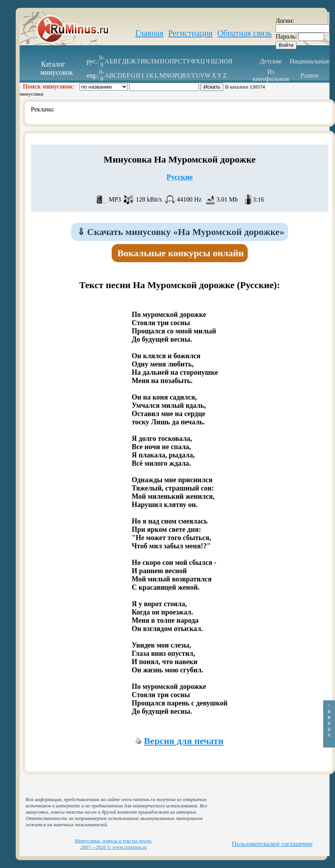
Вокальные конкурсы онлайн (181, 253)
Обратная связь (245, 33)
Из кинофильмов (271, 75)
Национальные (310, 61)
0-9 (102, 61)
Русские (179, 177)
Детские (271, 61)
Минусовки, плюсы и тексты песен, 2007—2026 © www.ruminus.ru (113, 844)
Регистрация (191, 33)
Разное (309, 75)
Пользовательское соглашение (272, 844)
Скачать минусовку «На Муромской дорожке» (181, 232)
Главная (149, 33)
